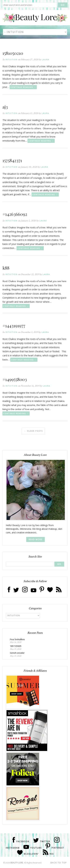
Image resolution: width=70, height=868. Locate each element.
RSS (52, 854)
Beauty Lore (17, 863)
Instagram (13, 848)
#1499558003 (15, 379)
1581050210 (13, 53)
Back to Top (59, 863)
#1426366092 (15, 214)
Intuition (11, 60)
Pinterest (58, 848)
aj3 (5, 107)
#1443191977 (14, 326)
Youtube (36, 848)
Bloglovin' (31, 854)
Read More (35, 539)
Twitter (45, 841)
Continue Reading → (23, 87)
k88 (6, 268)
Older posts (33, 431)
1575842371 (12, 160)
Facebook (23, 841)
